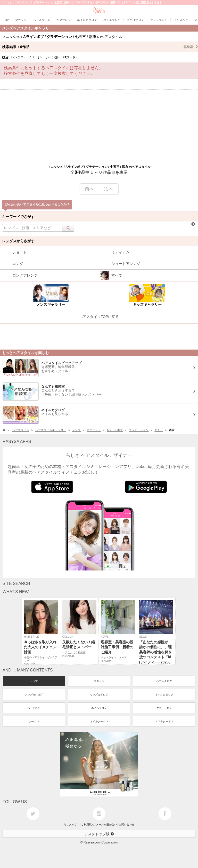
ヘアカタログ (164, 681)
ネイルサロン (99, 708)
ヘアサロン (34, 708)
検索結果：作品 (100, 47)
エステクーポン (164, 721)
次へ (109, 189)
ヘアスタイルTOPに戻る (99, 317)
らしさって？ (71, 824)
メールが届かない (106, 824)
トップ (34, 681)
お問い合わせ (127, 824)
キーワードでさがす (18, 217)
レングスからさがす (18, 241)
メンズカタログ (34, 695)
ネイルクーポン (99, 721)
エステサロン (164, 708)
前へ (89, 189)
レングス (18, 57)
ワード (70, 57)
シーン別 (53, 57)
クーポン (34, 721)
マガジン (99, 681)
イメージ (35, 57)
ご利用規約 (88, 824)
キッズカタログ (99, 695)
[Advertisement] (99, 126)
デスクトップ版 (99, 834)
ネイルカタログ (164, 695)
